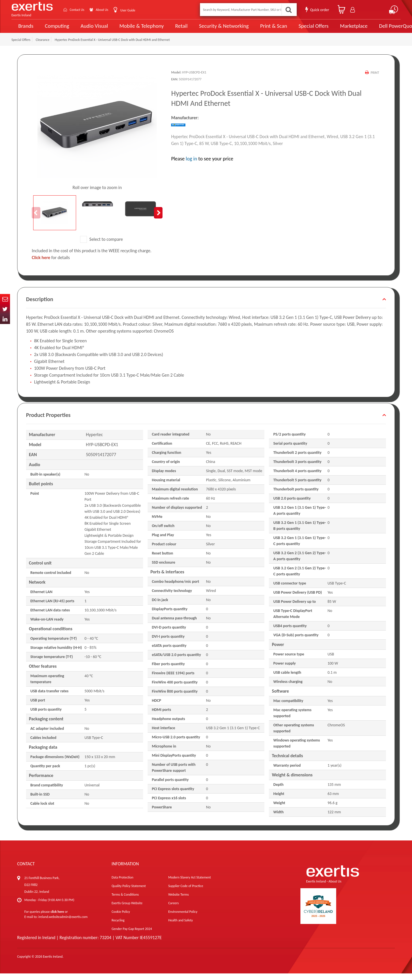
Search (288, 10)
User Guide (138, 10)
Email (5, 299)
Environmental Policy (183, 918)
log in (191, 165)
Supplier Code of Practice (186, 892)
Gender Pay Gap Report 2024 (132, 935)
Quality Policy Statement (129, 892)
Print (375, 79)
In (5, 319)
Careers (174, 910)
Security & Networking (214, 29)
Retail (173, 29)
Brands (25, 29)
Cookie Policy (121, 918)
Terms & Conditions (125, 901)
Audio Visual (92, 29)
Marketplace (335, 29)
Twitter (5, 309)
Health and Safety (181, 927)
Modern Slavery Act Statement (190, 884)
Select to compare (102, 246)
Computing (56, 29)
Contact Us (80, 10)
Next (158, 219)
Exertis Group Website (127, 910)
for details (51, 264)
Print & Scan (260, 29)
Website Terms (179, 901)
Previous (36, 219)
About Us (109, 10)
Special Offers (297, 29)
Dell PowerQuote (378, 29)
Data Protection (122, 884)
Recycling (118, 927)
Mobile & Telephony (136, 29)
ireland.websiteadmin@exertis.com (63, 923)
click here (57, 918)
